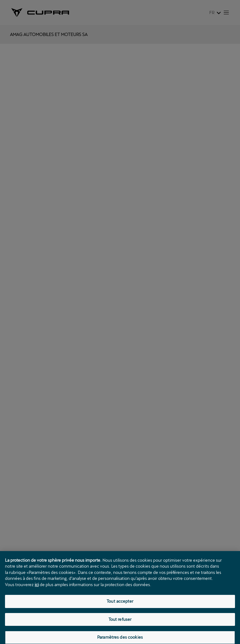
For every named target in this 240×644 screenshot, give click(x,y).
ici (37, 591)
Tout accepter (120, 608)
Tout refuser (120, 626)
